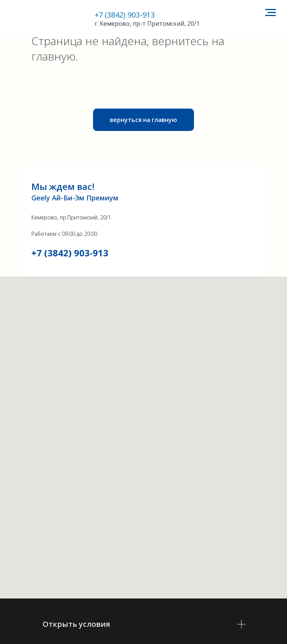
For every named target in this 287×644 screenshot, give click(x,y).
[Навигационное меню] (271, 13)
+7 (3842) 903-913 (125, 15)
